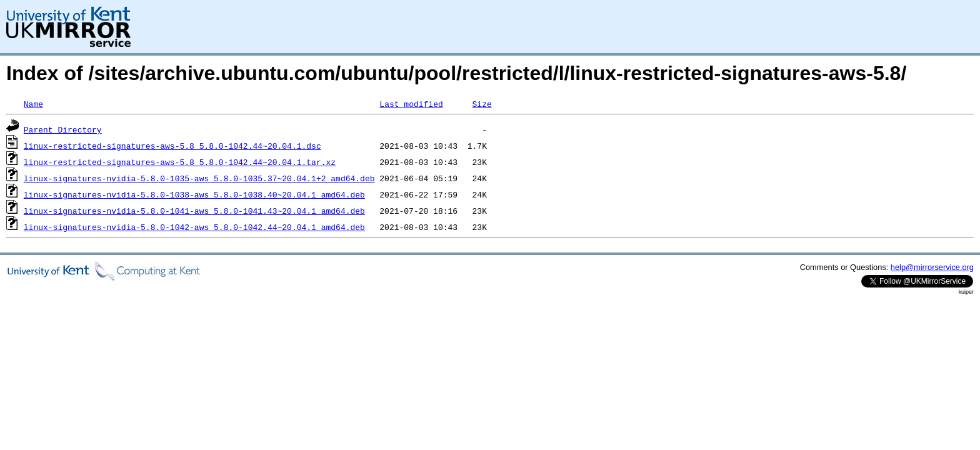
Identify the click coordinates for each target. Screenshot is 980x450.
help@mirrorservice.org (932, 267)
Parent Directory (63, 129)
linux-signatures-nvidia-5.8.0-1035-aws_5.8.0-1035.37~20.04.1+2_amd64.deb (199, 178)
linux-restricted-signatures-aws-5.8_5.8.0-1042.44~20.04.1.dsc (172, 146)
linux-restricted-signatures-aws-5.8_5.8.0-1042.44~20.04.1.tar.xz (180, 162)
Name (33, 104)
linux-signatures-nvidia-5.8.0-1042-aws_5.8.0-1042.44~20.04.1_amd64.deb (194, 227)
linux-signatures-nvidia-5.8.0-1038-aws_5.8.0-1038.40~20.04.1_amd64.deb (194, 194)
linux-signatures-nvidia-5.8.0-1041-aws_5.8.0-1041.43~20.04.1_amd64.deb (194, 211)
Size (482, 104)
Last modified (411, 104)
